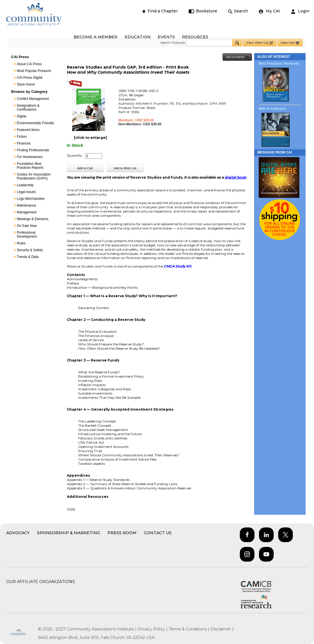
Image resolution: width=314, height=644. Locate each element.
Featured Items (28, 130)
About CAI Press (29, 64)
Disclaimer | (222, 629)
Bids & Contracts (272, 109)
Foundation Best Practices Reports (30, 166)
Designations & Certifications (28, 108)
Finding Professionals (33, 150)
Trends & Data (28, 257)
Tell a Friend (237, 57)
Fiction (22, 137)
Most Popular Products (34, 71)
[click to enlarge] (90, 138)
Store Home (26, 84)
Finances (24, 143)
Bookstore (203, 11)
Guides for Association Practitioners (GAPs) (34, 176)
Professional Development (27, 235)
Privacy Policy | (153, 629)
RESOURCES (195, 37)
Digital (22, 116)
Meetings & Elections (33, 219)
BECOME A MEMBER (95, 37)
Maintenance (27, 205)
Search (238, 11)
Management (27, 212)
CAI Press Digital (30, 78)
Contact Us (158, 533)
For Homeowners (30, 157)
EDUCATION (138, 37)
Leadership (25, 185)
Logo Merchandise (31, 199)
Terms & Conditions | (190, 629)
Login (300, 11)
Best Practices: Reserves (279, 63)
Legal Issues (26, 192)
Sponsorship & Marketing (69, 533)
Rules (21, 243)
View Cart (290, 43)
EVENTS (166, 37)
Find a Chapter (160, 11)
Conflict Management (33, 99)
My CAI (269, 11)
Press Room (122, 533)
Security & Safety (30, 250)
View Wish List (260, 43)
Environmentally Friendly (35, 123)
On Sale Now (27, 226)
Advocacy (18, 533)
